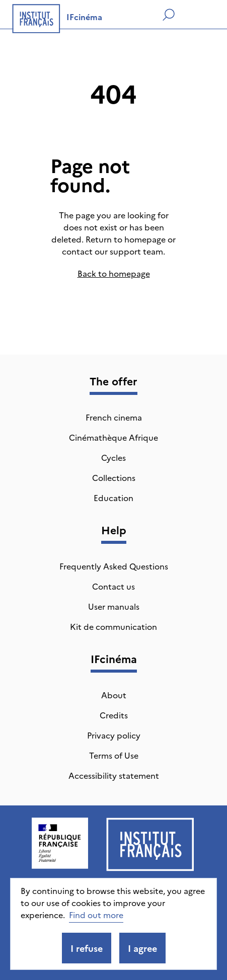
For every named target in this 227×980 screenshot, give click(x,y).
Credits (114, 715)
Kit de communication (113, 626)
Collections (114, 477)
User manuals (114, 606)
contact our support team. (113, 251)
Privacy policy (114, 735)
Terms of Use (114, 755)
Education (113, 498)
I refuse (87, 948)
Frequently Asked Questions (114, 566)
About (114, 695)
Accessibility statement (114, 775)
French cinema (114, 417)
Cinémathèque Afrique (113, 437)
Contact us (113, 586)
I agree (142, 948)
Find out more (96, 915)
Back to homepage (114, 273)
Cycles (113, 457)
